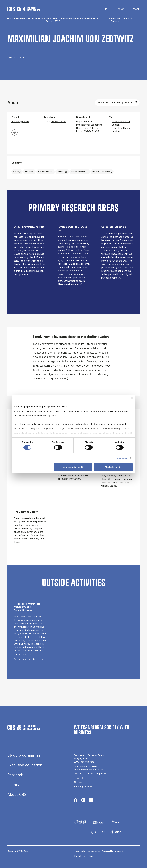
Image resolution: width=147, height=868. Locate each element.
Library (13, 785)
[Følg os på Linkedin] (91, 801)
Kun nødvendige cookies (73, 467)
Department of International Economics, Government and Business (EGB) (73, 20)
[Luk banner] (132, 398)
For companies (81, 787)
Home (12, 18)
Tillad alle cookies (113, 467)
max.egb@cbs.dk (20, 121)
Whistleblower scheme (84, 856)
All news (78, 782)
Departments (37, 18)
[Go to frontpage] (24, 9)
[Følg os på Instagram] (83, 801)
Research (23, 18)
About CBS (17, 795)
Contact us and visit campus (88, 774)
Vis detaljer (122, 458)
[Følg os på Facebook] (76, 801)
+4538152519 (58, 121)
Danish (103, 9)
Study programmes (24, 755)
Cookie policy (94, 851)
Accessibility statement (112, 851)
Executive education (25, 765)
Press (77, 778)
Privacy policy (80, 851)
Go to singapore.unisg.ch (27, 659)
